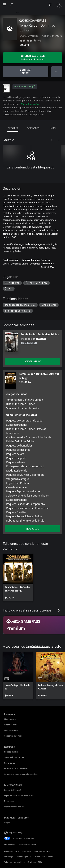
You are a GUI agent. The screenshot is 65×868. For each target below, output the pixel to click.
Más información (30, 104)
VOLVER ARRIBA (32, 361)
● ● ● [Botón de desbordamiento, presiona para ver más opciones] (57, 72)
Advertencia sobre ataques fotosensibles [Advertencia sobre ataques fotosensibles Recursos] (21, 774)
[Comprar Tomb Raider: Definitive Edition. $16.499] (26, 72)
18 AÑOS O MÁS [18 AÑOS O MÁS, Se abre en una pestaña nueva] (25, 87)
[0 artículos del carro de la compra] (51, 5)
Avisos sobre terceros (44, 857)
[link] (18, 577)
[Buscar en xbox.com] (12, 5)
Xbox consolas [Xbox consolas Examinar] (10, 719)
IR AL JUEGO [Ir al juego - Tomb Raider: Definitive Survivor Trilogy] (32, 529)
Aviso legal (9, 857)
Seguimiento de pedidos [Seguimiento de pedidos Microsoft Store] (14, 807)
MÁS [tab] (53, 128)
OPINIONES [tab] (33, 128)
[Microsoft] (32, 3)
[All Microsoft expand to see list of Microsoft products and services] (4, 5)
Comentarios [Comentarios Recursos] (10, 763)
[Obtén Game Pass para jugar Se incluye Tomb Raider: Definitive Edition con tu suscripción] (32, 58)
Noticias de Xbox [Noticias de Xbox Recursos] (11, 752)
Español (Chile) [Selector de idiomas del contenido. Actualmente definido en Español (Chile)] (16, 832)
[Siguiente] (59, 140)
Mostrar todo (40, 646)
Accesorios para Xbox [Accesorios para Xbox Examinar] (13, 736)
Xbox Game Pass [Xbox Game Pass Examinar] (11, 730)
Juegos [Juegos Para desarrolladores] (7, 823)
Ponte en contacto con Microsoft (18, 851)
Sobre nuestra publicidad (15, 862)
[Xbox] (9, 12)
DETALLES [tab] (13, 128)
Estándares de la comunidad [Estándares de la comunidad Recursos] (16, 768)
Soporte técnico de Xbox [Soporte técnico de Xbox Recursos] (14, 757)
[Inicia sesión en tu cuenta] (59, 5)
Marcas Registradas (24, 857)
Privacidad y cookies (42, 851)
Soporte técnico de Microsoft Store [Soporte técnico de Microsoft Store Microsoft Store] (19, 795)
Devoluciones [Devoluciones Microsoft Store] (10, 801)
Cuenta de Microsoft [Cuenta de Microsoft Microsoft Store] (13, 790)
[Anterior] (52, 140)
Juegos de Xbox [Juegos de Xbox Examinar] (11, 725)
